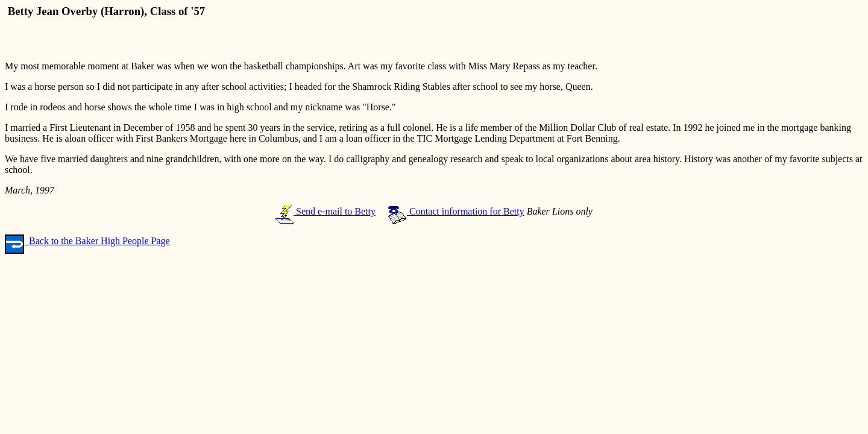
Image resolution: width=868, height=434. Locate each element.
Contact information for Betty (456, 211)
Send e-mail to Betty (325, 211)
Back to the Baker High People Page (87, 241)
